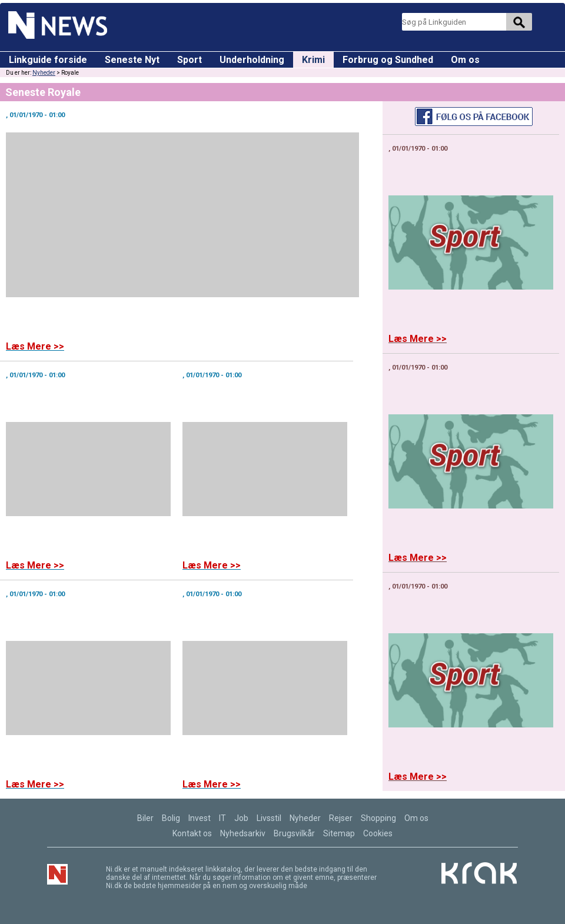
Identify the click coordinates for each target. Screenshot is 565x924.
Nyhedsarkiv (243, 833)
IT (222, 818)
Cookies (378, 833)
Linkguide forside (48, 60)
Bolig (171, 818)
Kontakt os (192, 833)
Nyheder (44, 73)
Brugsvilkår (294, 833)
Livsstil (269, 818)
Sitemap (339, 833)
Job (241, 818)
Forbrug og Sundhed (388, 60)
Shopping (378, 818)
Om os (465, 60)
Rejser (341, 818)
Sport (190, 60)
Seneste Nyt (132, 60)
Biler (145, 818)
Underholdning (252, 60)
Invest (200, 818)
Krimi (313, 60)
